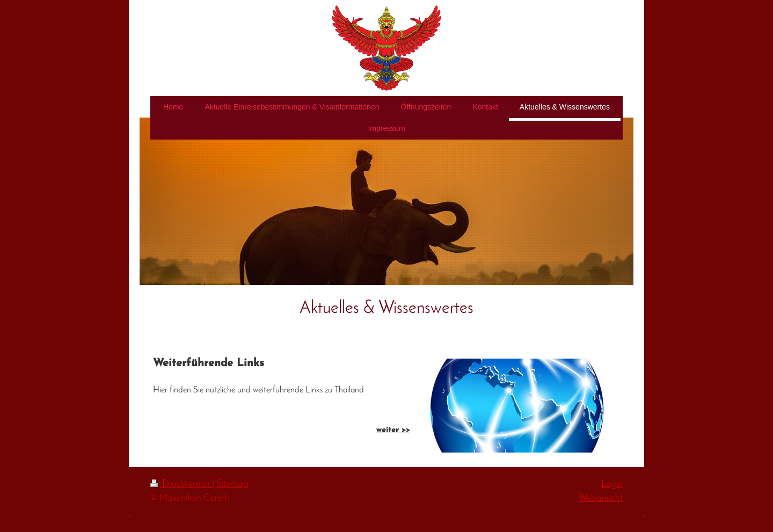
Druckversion (181, 484)
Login (612, 484)
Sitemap (232, 484)
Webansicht (601, 498)
